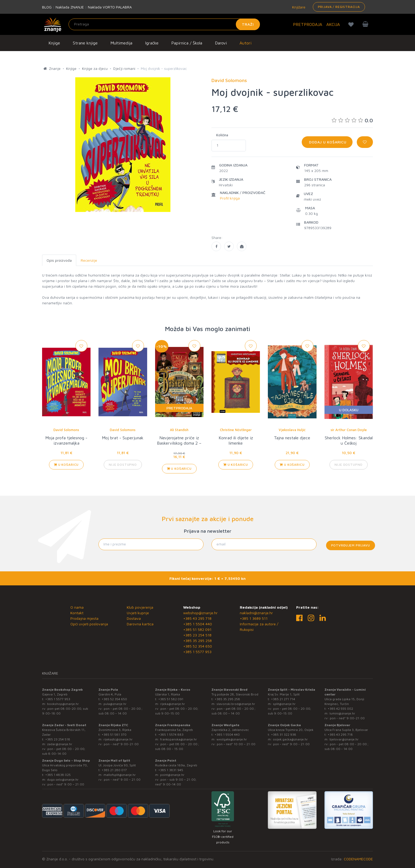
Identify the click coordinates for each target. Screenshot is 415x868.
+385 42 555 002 (340, 709)
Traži (248, 24)
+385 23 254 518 (197, 635)
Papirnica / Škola (187, 43)
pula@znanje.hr (115, 704)
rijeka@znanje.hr (173, 704)
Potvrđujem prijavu (351, 545)
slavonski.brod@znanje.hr (236, 704)
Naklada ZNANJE (70, 7)
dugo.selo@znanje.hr (63, 779)
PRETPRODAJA (308, 24)
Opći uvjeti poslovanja (89, 624)
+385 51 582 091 (197, 629)
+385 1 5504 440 (198, 624)
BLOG (47, 7)
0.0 (352, 120)
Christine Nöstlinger (236, 430)
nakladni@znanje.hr (256, 613)
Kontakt (77, 613)
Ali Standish (179, 430)
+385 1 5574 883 (171, 734)
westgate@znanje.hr (232, 739)
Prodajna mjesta (84, 618)
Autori (245, 43)
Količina (222, 135)
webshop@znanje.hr (200, 613)
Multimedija (121, 43)
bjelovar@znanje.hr (344, 739)
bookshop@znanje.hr (63, 704)
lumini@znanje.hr (342, 713)
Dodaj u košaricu (327, 142)
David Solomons (66, 430)
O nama (77, 607)
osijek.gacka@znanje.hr (290, 739)
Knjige (54, 43)
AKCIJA (333, 24)
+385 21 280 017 (114, 770)
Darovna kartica (140, 624)
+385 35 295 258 (197, 641)
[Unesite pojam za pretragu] (164, 24)
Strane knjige (85, 43)
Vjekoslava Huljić (292, 430)
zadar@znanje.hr (60, 744)
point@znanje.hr (172, 775)
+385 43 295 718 (197, 618)
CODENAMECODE (358, 859)
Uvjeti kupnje (138, 613)
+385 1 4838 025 (58, 775)
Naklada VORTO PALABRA (110, 7)
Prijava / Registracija (339, 7)
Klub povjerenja (140, 607)
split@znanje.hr (284, 704)
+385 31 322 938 (284, 734)
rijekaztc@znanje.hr (118, 739)
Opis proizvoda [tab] (59, 260)
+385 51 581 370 (114, 734)
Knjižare (298, 7)
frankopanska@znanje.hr (179, 739)
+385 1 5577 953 (197, 652)
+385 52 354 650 (198, 646)
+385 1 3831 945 (171, 770)
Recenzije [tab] (89, 260)
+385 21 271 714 (283, 699)
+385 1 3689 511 (254, 618)
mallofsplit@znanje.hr (120, 775)
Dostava (134, 618)
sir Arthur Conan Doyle (349, 430)
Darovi (221, 43)
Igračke (152, 43)
